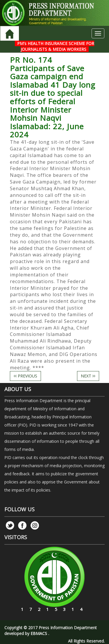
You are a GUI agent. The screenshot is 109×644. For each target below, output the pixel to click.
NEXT (88, 376)
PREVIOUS (25, 376)
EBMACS (39, 633)
